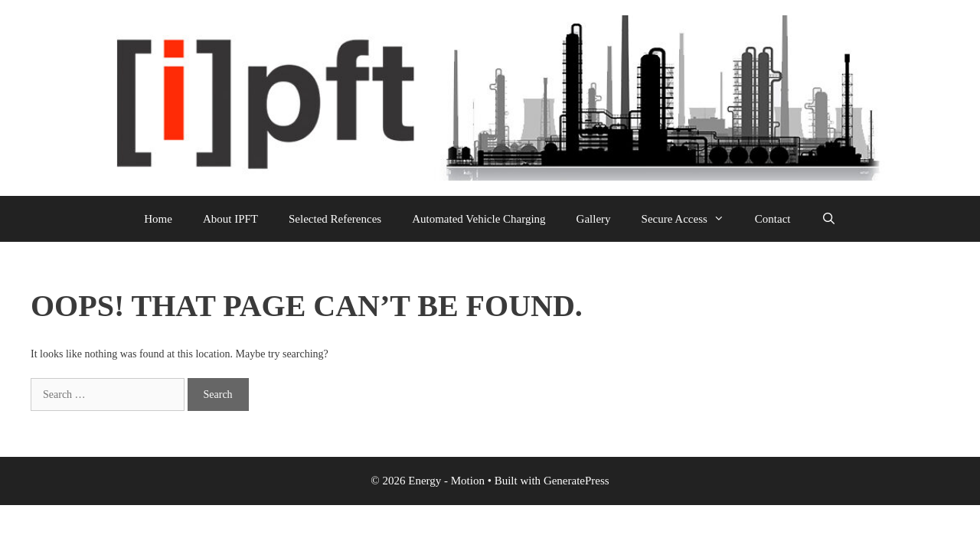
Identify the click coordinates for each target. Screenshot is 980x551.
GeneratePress (577, 481)
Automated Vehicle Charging (479, 219)
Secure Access (691, 219)
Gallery (594, 219)
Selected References (335, 219)
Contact (773, 219)
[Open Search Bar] (828, 219)
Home (158, 219)
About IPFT (230, 219)
